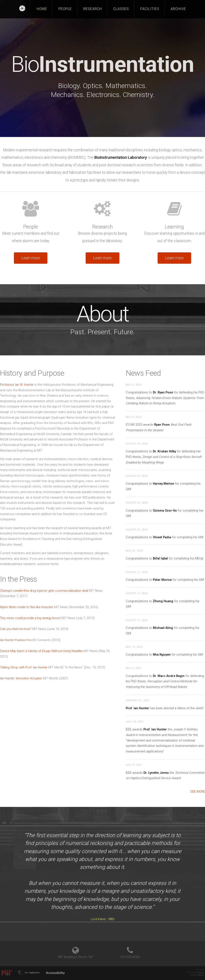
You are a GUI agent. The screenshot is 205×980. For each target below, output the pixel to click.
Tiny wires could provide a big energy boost (30, 618)
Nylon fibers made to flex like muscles (27, 607)
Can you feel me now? (16, 629)
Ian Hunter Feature (13, 640)
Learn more (31, 258)
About (102, 314)
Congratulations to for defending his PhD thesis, (165, 398)
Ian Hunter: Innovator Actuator (21, 678)
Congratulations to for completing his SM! (165, 537)
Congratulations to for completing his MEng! (165, 558)
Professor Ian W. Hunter (17, 385)
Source (201, 972)
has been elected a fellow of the (165, 708)
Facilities (150, 9)
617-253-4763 (130, 957)
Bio (102, 64)
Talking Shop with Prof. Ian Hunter (24, 667)
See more (198, 792)
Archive (178, 9)
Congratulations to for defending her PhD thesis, (164, 457)
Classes (121, 9)
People (65, 9)
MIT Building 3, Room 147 (75, 957)
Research (93, 9)
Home (42, 9)
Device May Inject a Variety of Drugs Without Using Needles (41, 651)
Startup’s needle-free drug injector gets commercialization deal (44, 591)
